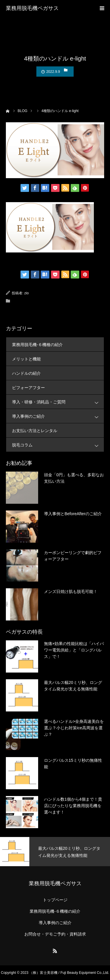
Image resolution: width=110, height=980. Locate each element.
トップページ (55, 900)
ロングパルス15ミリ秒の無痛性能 (73, 764)
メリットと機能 (26, 359)
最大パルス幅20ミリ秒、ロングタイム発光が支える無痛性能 (73, 686)
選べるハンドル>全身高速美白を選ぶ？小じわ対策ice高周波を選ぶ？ (74, 728)
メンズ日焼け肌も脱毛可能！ (71, 592)
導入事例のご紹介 (58, 416)
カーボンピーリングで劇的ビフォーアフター (73, 556)
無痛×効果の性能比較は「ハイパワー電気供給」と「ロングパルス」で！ (74, 650)
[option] (55, 852)
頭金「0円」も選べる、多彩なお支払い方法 (74, 478)
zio (27, 293)
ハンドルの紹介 (26, 373)
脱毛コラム (58, 445)
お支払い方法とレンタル (35, 431)
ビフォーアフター (28, 388)
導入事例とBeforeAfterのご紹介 (73, 514)
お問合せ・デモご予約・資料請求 (55, 934)
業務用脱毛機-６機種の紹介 (37, 345)
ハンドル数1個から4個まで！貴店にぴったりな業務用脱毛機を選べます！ (73, 806)
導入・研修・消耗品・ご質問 (58, 402)
